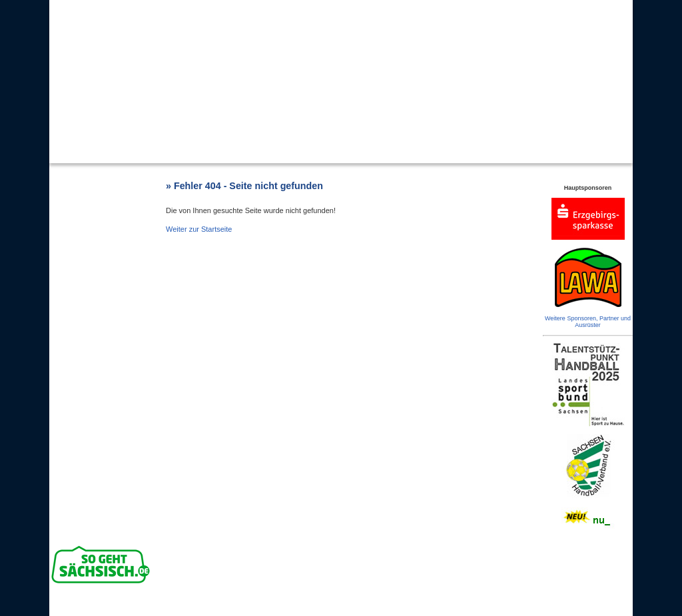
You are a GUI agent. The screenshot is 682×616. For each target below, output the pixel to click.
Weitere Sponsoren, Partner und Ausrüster (588, 322)
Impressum (423, 606)
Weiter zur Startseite (199, 229)
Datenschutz (461, 606)
